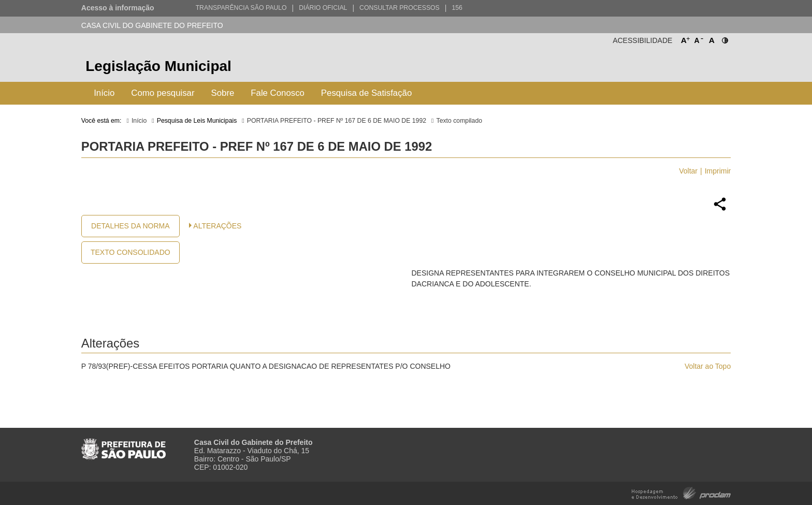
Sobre (223, 93)
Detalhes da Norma (130, 226)
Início (104, 93)
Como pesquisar (163, 93)
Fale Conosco (278, 93)
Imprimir (718, 171)
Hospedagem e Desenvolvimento (681, 492)
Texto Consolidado (130, 252)
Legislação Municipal (158, 66)
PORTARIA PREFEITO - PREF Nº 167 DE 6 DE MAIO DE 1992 (337, 121)
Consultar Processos (400, 8)
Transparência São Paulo (241, 8)
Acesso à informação (118, 8)
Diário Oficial (323, 8)
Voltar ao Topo (708, 366)
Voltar (688, 171)
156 (457, 8)
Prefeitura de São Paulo (692, 68)
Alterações (217, 226)
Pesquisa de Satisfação (366, 93)
